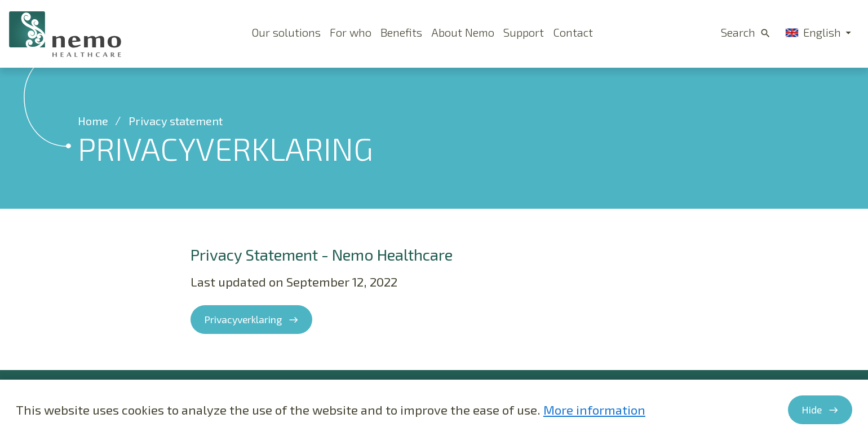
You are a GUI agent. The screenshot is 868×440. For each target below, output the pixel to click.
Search (738, 32)
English (813, 32)
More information (594, 410)
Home (93, 121)
